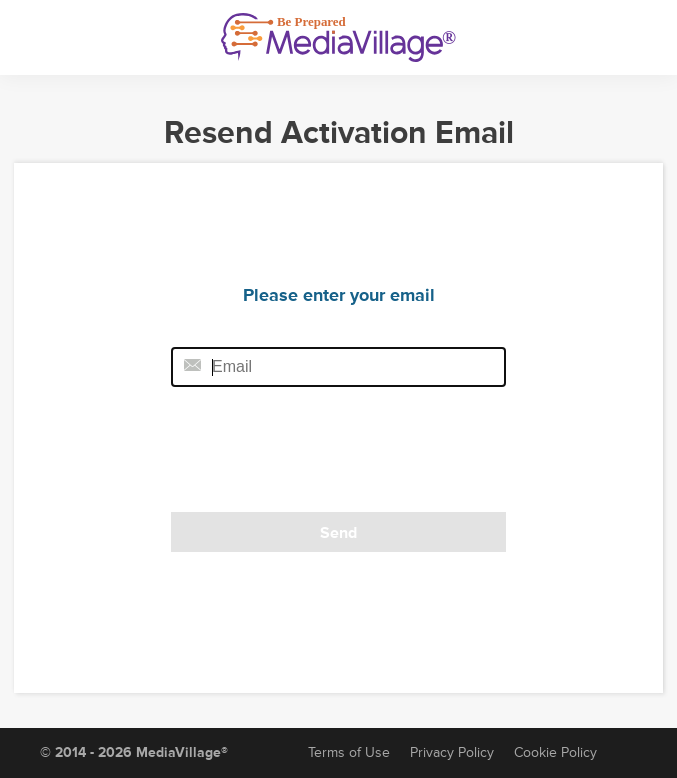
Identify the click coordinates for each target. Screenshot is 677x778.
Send (338, 533)
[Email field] (338, 367)
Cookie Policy (555, 752)
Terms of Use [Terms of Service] (349, 752)
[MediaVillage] (338, 37)
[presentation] (308, 456)
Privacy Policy (452, 752)
